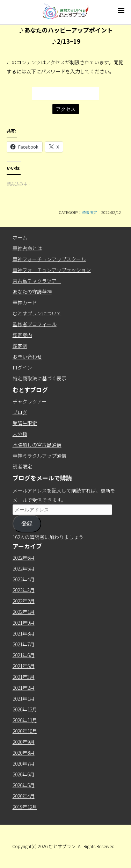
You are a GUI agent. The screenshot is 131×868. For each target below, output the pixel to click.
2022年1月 (24, 612)
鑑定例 (20, 346)
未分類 (20, 434)
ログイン (22, 367)
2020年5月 (24, 785)
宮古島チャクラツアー (37, 281)
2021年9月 (24, 623)
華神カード (25, 302)
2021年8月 (24, 633)
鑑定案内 (22, 335)
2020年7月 (24, 763)
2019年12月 (25, 807)
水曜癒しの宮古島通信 (37, 445)
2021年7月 (24, 644)
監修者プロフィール (35, 324)
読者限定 (89, 212)
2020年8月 (24, 753)
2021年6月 (24, 655)
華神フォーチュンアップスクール (49, 259)
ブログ (20, 412)
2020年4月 (24, 796)
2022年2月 (24, 601)
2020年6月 (24, 774)
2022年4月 (24, 579)
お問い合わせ (27, 357)
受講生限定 (25, 423)
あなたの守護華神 (32, 292)
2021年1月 (24, 698)
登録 (27, 523)
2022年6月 (24, 558)
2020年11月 (25, 720)
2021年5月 (24, 666)
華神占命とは (27, 248)
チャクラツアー (30, 401)
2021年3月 (24, 677)
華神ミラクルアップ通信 (39, 455)
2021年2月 (24, 688)
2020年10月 (25, 731)
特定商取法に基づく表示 (39, 378)
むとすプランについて (37, 313)
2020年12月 (25, 709)
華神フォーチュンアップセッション (52, 270)
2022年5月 (24, 568)
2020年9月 (24, 742)
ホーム (20, 237)
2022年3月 (24, 590)
